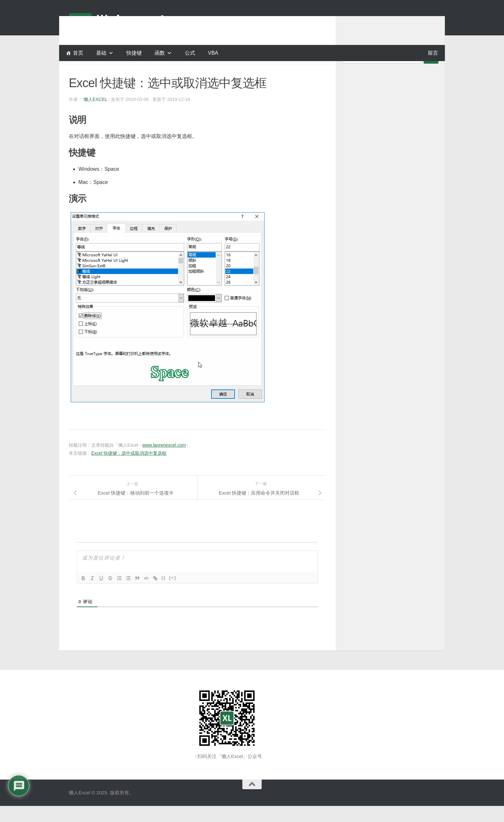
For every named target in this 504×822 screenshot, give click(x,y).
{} (164, 594)
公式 (190, 53)
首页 (78, 53)
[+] (173, 594)
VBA (213, 53)
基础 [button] (101, 53)
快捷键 (134, 53)
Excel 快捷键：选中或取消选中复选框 (129, 469)
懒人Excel (95, 115)
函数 (160, 53)
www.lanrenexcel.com (164, 461)
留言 (433, 53)
